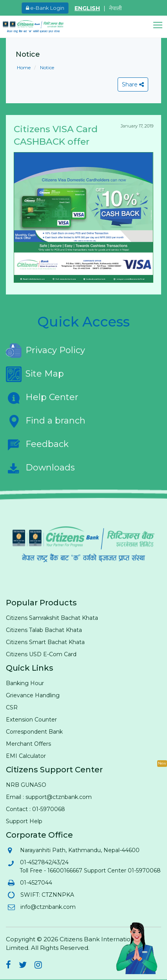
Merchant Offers (28, 744)
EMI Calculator (26, 756)
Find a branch (46, 421)
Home (24, 67)
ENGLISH (87, 8)
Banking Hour (25, 683)
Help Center (42, 398)
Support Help (24, 821)
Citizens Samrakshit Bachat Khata (52, 618)
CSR (12, 707)
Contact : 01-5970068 (35, 809)
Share (133, 84)
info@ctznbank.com (48, 907)
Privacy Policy (45, 351)
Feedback (37, 445)
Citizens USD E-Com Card (41, 654)
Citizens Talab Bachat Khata (44, 630)
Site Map (35, 374)
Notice (46, 67)
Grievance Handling (33, 695)
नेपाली (115, 8)
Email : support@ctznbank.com (49, 797)
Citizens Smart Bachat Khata (45, 642)
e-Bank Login (45, 8)
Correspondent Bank (34, 732)
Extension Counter (31, 720)
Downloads (40, 468)
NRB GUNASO (26, 785)
